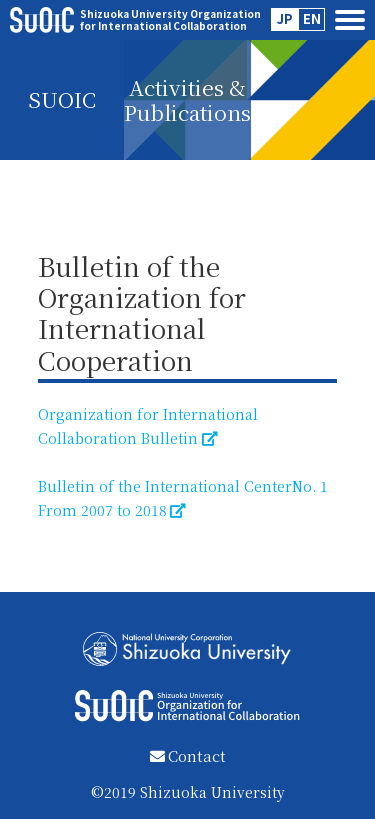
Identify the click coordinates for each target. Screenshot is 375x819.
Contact (188, 755)
